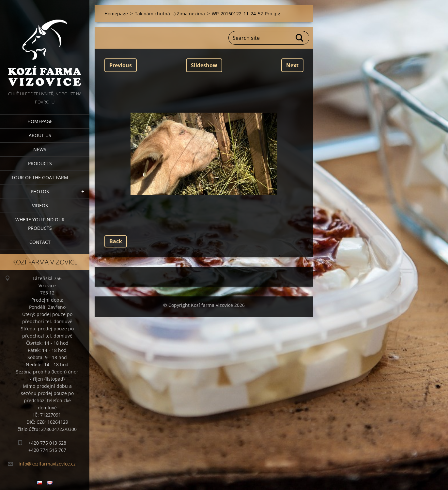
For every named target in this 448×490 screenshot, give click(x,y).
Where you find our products (40, 224)
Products (40, 163)
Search (300, 38)
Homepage (40, 121)
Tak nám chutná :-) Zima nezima (170, 14)
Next (292, 65)
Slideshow (204, 65)
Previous (121, 65)
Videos (40, 205)
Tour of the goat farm (40, 177)
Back (116, 241)
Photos (40, 191)
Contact (40, 242)
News (40, 149)
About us (40, 135)
